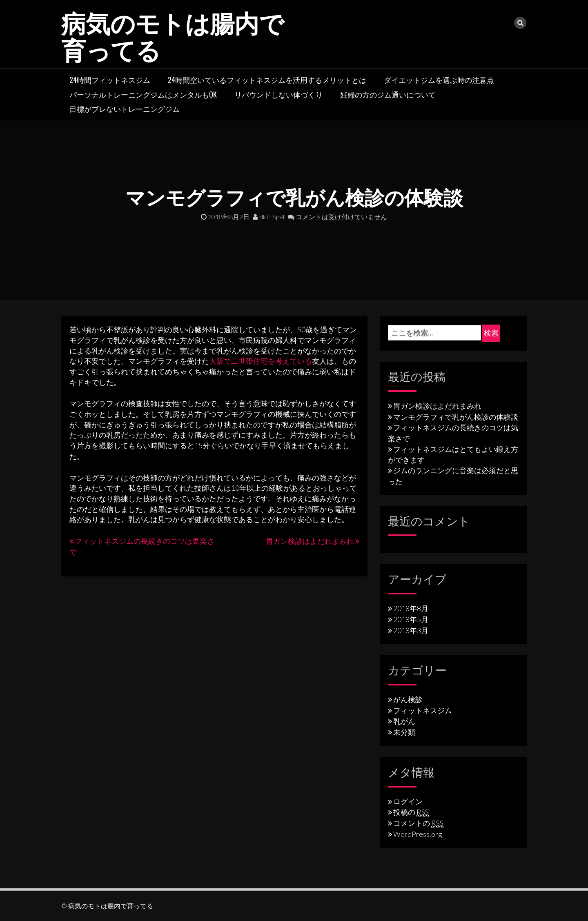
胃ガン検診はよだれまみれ (310, 541)
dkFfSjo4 (269, 217)
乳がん (404, 721)
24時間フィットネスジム (110, 80)
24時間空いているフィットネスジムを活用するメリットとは (267, 80)
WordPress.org (418, 834)
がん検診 (408, 699)
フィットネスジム (423, 710)
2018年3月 (411, 630)
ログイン (408, 801)
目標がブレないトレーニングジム (125, 109)
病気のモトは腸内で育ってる (173, 35)
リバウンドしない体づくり (278, 94)
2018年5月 (411, 619)
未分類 (404, 732)
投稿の (411, 812)
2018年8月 (411, 608)
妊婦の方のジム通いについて (388, 94)
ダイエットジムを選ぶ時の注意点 (439, 80)
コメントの (418, 823)
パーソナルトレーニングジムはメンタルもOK (143, 94)
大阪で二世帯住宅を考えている (261, 361)
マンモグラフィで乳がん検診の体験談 (456, 417)
